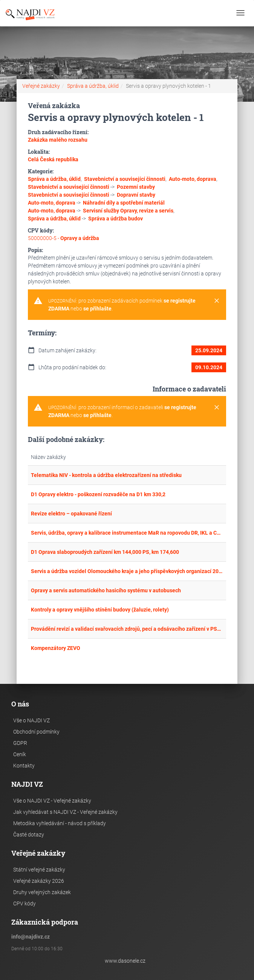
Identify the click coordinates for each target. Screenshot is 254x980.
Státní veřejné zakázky (39, 870)
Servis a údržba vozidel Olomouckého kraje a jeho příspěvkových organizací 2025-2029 (127, 571)
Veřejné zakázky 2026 (39, 881)
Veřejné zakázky (41, 86)
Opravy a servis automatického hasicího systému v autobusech (106, 590)
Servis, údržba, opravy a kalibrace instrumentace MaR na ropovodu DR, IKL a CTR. (127, 533)
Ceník (20, 754)
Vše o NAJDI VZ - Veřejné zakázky (52, 801)
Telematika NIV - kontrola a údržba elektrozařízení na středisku (106, 475)
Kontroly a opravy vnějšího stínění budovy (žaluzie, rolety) (100, 610)
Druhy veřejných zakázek (42, 892)
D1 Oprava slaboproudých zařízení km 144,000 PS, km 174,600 (105, 552)
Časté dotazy (29, 835)
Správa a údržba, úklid (93, 86)
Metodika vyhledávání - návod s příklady (60, 823)
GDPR (20, 743)
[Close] (217, 301)
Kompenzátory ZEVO (56, 648)
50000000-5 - (64, 238)
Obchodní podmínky (36, 732)
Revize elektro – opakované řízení (71, 514)
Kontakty (24, 766)
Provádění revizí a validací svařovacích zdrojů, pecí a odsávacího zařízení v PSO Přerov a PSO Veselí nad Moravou (127, 629)
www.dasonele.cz (125, 961)
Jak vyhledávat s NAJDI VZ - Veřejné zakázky (65, 812)
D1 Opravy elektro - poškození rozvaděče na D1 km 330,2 (98, 494)
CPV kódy (24, 904)
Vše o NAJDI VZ (31, 720)
